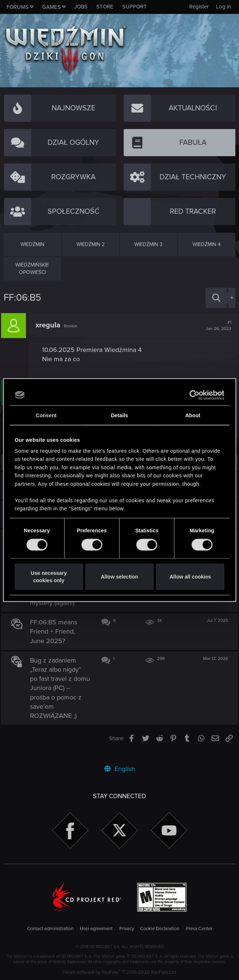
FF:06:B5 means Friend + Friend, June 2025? (57, 641)
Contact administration (50, 929)
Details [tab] (119, 415)
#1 (216, 326)
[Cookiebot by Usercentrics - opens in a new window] (192, 395)
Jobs (81, 7)
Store (105, 7)
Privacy (127, 929)
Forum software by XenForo (119, 972)
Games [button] (51, 7)
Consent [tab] (46, 415)
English (120, 769)
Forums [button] (18, 7)
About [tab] (193, 415)
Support (135, 7)
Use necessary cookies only (49, 576)
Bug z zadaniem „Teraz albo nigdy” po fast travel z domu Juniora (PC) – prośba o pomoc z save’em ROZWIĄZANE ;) (59, 697)
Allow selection (119, 576)
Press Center (199, 929)
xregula (51, 325)
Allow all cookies (190, 576)
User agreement (96, 929)
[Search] (216, 298)
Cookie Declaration (160, 929)
